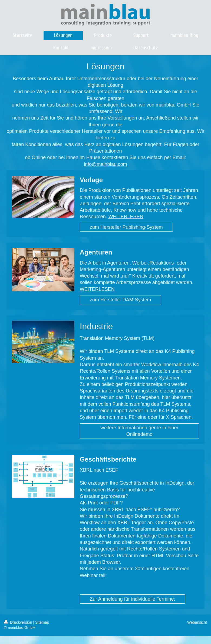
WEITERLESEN (126, 217)
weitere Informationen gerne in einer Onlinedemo (139, 431)
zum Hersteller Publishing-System (126, 227)
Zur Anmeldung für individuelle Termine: (133, 599)
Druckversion (19, 622)
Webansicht (197, 622)
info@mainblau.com (105, 164)
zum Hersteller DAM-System (121, 300)
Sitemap (42, 622)
